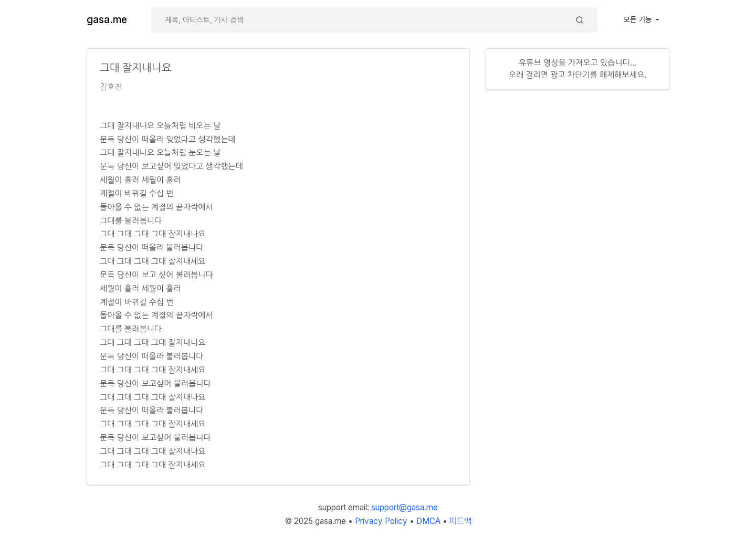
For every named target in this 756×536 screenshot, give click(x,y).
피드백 (461, 521)
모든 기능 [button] (639, 19)
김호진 (111, 87)
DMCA (428, 521)
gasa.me (107, 20)
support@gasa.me (405, 507)
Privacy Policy (381, 521)
